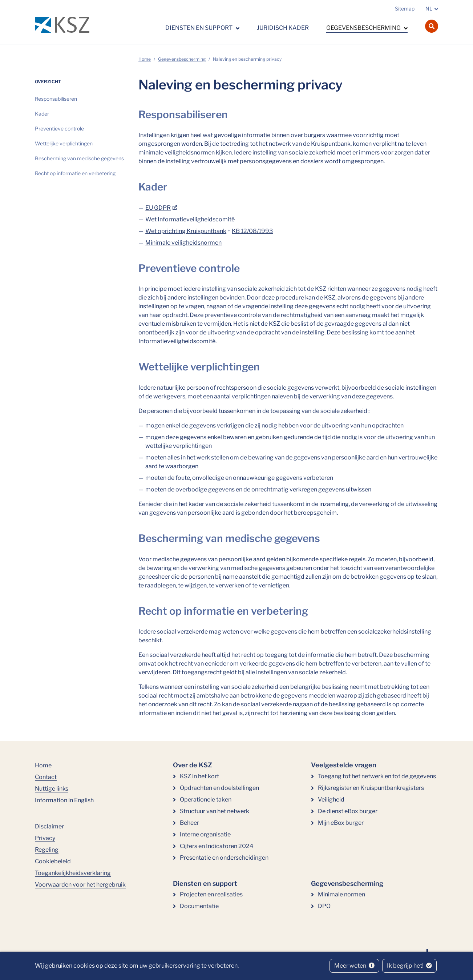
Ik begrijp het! (409, 966)
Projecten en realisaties (211, 894)
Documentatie (199, 906)
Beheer (189, 823)
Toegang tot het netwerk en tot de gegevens (377, 776)
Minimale (158, 243)
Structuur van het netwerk (215, 811)
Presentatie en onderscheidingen (224, 858)
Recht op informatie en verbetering (75, 173)
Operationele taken (206, 800)
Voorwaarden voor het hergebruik (80, 885)
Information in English (64, 800)
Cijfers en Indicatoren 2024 (217, 846)
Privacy (45, 838)
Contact (46, 777)
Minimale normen (341, 894)
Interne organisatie (205, 834)
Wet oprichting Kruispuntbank (186, 231)
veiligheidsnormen (197, 243)
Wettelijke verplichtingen (64, 143)
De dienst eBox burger (348, 811)
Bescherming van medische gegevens (79, 158)
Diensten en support (199, 28)
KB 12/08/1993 (252, 231)
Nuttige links (52, 789)
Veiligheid (331, 800)
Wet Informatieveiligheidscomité (190, 219)
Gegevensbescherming (364, 28)
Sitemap (405, 9)
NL (429, 9)
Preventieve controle (59, 128)
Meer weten (354, 966)
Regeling (47, 850)
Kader (42, 114)
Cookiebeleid (53, 861)
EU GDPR (158, 208)
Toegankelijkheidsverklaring (73, 873)
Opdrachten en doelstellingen (219, 788)
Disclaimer (49, 826)
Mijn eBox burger (341, 823)
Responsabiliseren (56, 99)
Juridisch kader (283, 28)
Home (145, 59)
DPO (324, 906)
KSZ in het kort (199, 776)
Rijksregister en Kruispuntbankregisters (371, 788)
